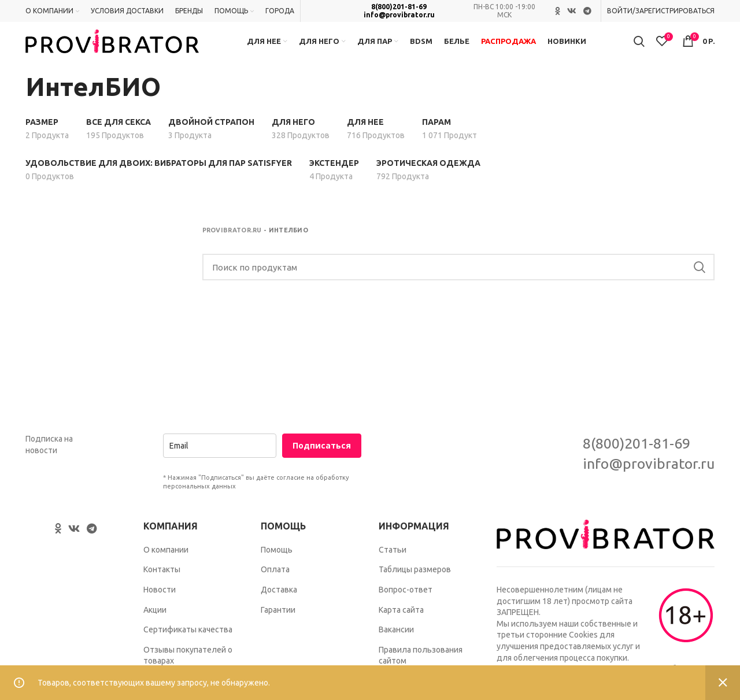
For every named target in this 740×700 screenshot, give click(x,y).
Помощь (277, 564)
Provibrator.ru (232, 245)
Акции (155, 624)
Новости (160, 604)
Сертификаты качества (188, 645)
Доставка (279, 604)
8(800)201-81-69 (399, 7)
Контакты (162, 584)
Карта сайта (401, 624)
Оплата (275, 584)
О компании (166, 564)
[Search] (459, 282)
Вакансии (396, 645)
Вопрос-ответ (406, 604)
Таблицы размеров (415, 584)
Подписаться (322, 460)
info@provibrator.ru (399, 15)
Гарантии (278, 624)
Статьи (393, 564)
